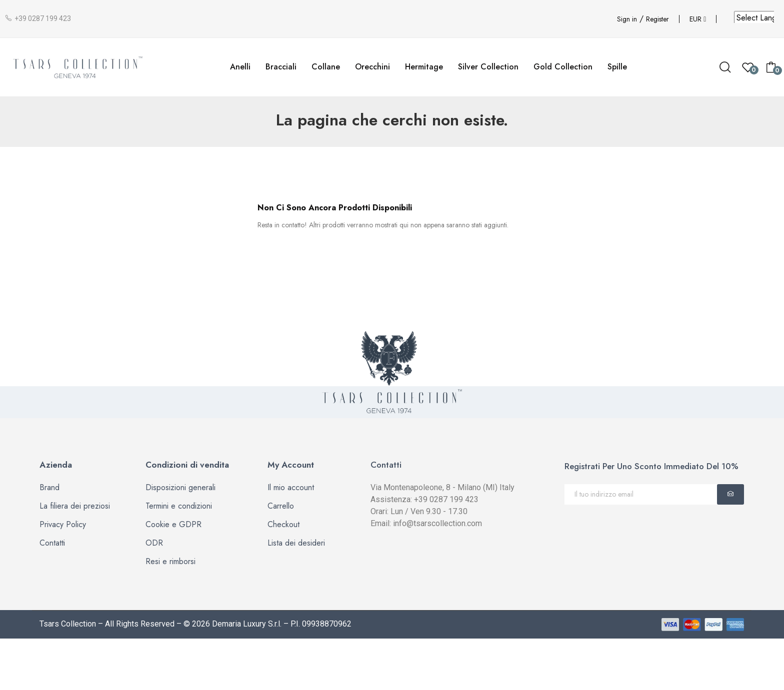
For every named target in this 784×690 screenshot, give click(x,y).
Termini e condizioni (179, 506)
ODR (154, 543)
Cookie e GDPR (173, 524)
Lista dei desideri (296, 543)
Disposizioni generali (180, 487)
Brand (49, 487)
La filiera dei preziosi (75, 506)
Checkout (283, 524)
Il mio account (291, 487)
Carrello (281, 506)
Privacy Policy (63, 524)
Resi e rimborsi (170, 561)
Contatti (52, 543)
